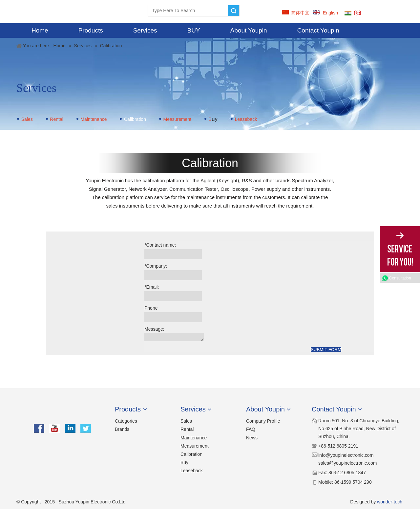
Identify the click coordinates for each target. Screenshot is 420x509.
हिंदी (358, 13)
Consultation (400, 278)
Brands (122, 429)
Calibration (191, 454)
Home (40, 30)
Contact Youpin (318, 30)
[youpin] (62, 412)
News (252, 438)
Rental (56, 119)
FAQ (251, 429)
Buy (184, 462)
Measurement (177, 119)
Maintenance (94, 119)
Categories (126, 421)
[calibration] (95, 240)
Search (234, 11)
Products (91, 30)
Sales (27, 119)
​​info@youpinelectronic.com (346, 455)
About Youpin (249, 30)
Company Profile (263, 421)
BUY (194, 30)
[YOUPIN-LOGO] (28, 12)
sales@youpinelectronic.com (347, 463)
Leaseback (246, 119)
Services (145, 30)
